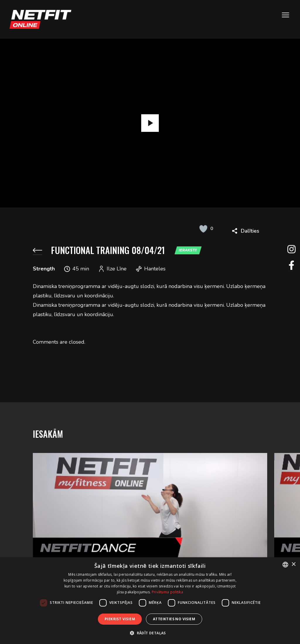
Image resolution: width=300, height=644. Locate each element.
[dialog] (150, 601)
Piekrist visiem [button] (120, 619)
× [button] (293, 564)
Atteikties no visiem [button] (174, 619)
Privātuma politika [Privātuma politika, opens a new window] (167, 592)
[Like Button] (203, 229)
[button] (150, 633)
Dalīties (250, 231)
